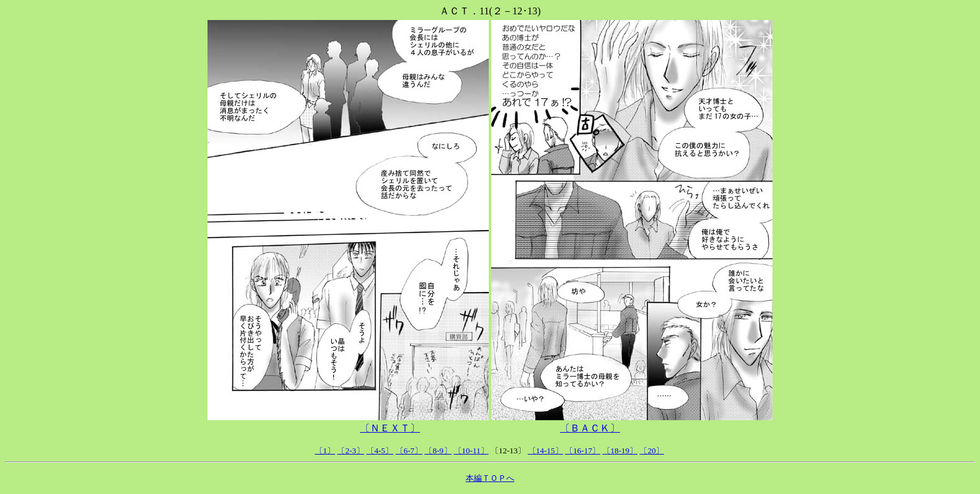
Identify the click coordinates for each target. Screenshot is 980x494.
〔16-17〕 (582, 451)
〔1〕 (325, 451)
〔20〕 (652, 451)
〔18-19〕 (620, 451)
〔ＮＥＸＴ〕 (390, 428)
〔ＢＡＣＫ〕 (590, 428)
